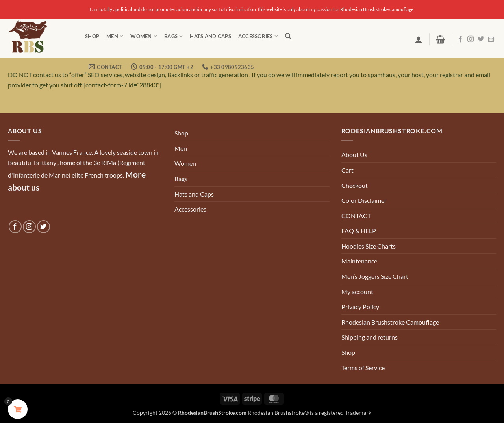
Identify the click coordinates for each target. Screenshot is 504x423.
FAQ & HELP (359, 231)
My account (357, 292)
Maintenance (359, 261)
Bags (173, 36)
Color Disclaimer (364, 200)
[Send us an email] (491, 39)
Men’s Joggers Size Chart (375, 276)
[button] (419, 39)
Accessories (258, 36)
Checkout (355, 185)
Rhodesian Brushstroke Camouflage (390, 322)
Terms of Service (363, 368)
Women (144, 36)
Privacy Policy (360, 307)
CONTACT (356, 216)
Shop (92, 36)
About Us (354, 155)
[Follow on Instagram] (471, 39)
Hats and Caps (210, 36)
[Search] (288, 36)
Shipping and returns (370, 337)
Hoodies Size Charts (369, 246)
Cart (347, 170)
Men (115, 36)
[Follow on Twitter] (481, 39)
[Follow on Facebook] (460, 39)
